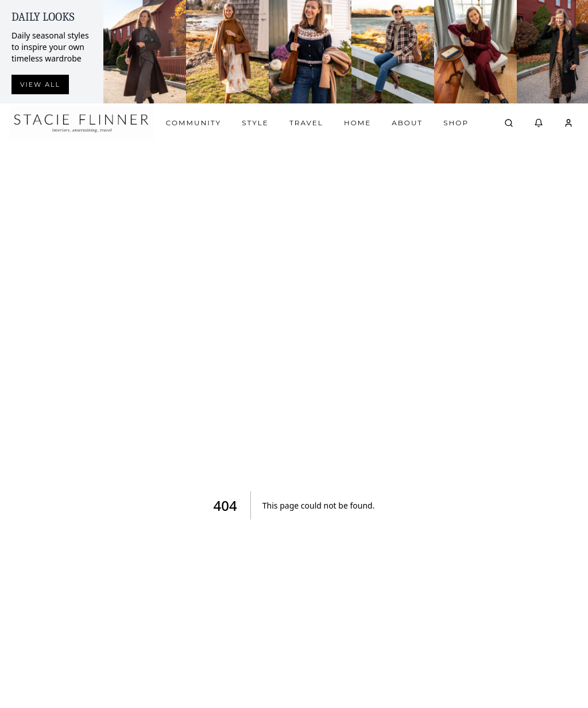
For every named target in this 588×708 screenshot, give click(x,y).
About (407, 123)
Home (357, 123)
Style (255, 123)
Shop (456, 123)
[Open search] (509, 123)
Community (194, 123)
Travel (306, 123)
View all (40, 84)
